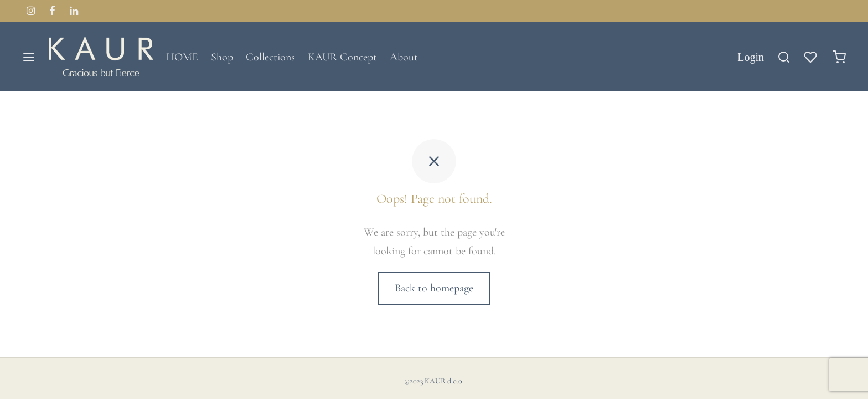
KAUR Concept (342, 57)
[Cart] (839, 57)
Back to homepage (434, 288)
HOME (182, 57)
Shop (222, 57)
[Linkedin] (74, 12)
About (404, 57)
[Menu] (29, 57)
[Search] (784, 57)
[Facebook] (52, 12)
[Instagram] (31, 12)
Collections (270, 57)
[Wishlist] (812, 57)
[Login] (751, 57)
